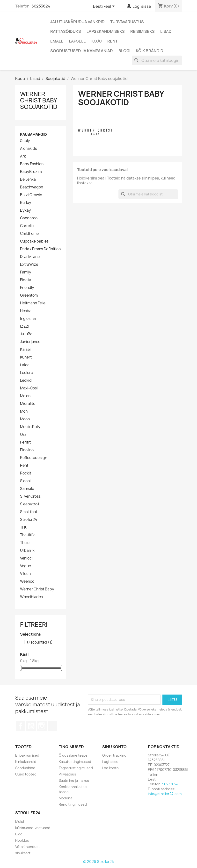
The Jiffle (28, 535)
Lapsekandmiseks (106, 31)
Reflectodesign (34, 458)
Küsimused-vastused (33, 828)
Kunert (26, 357)
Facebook (21, 726)
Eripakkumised (27, 755)
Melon (25, 396)
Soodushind (25, 768)
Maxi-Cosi (29, 388)
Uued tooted (26, 774)
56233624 (41, 6)
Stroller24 (29, 520)
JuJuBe (26, 334)
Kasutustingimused (75, 762)
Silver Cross (30, 496)
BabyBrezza (31, 172)
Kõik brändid (150, 51)
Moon (25, 419)
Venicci (26, 558)
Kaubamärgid (33, 134)
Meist (20, 821)
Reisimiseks (142, 31)
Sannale (27, 489)
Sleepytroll (29, 504)
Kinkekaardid (26, 762)
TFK (23, 527)
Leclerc (26, 373)
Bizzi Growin (31, 195)
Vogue (26, 566)
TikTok (52, 726)
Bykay (26, 210)
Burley (26, 203)
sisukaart (23, 853)
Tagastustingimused (76, 768)
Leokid (26, 380)
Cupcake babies (34, 241)
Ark (23, 156)
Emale (57, 41)
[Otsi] (157, 60)
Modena (66, 798)
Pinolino (27, 450)
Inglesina (28, 319)
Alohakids (29, 149)
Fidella (26, 280)
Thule (25, 543)
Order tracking (114, 755)
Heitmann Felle (33, 303)
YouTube (31, 726)
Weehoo (27, 581)
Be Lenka (28, 179)
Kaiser (26, 350)
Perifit (25, 442)
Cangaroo (29, 218)
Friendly (27, 288)
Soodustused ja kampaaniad (82, 51)
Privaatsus (67, 774)
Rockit (26, 473)
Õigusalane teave (73, 755)
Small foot (29, 512)
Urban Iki (28, 551)
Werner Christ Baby (37, 589)
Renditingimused (73, 804)
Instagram (42, 726)
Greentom (29, 295)
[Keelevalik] (105, 7)
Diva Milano (30, 257)
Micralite (28, 404)
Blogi (124, 51)
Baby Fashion (32, 164)
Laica (25, 365)
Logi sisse (110, 762)
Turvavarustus (127, 22)
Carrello (27, 226)
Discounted (40, 642)
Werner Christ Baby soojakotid (39, 100)
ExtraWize (29, 265)
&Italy (25, 141)
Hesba (26, 311)
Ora (23, 435)
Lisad (166, 31)
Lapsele (77, 41)
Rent (113, 41)
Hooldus (22, 840)
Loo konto (110, 768)
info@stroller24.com (165, 794)
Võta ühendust (28, 847)
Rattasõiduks (66, 31)
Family (26, 272)
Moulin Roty (30, 427)
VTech (25, 574)
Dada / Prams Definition (40, 249)
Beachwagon (32, 187)
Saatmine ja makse (74, 780)
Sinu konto (114, 747)
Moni (24, 411)
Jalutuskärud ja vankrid (77, 22)
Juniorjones (30, 342)
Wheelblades (31, 597)
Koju (97, 41)
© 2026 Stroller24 (98, 862)
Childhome (29, 234)
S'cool (25, 481)
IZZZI (25, 326)
